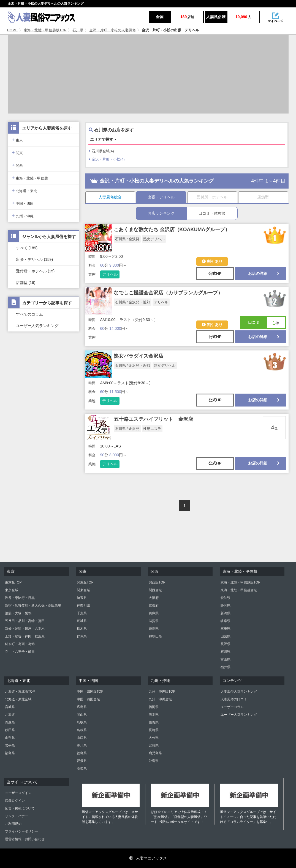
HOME (12, 30)
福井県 (226, 667)
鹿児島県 (155, 753)
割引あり (212, 261)
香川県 (82, 745)
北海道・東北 (25, 190)
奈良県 (154, 629)
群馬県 (82, 636)
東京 (17, 140)
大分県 (154, 738)
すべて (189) (27, 248)
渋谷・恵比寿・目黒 (20, 598)
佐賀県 (154, 722)
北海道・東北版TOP (20, 692)
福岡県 (154, 707)
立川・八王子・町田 (20, 652)
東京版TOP (13, 582)
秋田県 (10, 730)
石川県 (78, 30)
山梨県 (226, 636)
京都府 (154, 606)
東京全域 (12, 590)
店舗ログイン (15, 801)
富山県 (226, 659)
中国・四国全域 (88, 699)
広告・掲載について (20, 808)
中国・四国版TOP (90, 692)
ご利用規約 (13, 824)
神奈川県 (83, 606)
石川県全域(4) (101, 151)
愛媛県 (82, 761)
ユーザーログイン (18, 793)
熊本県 (154, 715)
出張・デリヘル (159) (35, 259)
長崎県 (154, 730)
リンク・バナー (17, 816)
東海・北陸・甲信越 (30, 178)
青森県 (10, 722)
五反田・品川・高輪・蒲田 (25, 621)
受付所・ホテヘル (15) (35, 271)
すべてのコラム (29, 314)
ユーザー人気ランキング (37, 326)
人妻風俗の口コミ (234, 699)
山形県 (10, 738)
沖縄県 (154, 761)
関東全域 (83, 590)
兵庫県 (154, 613)
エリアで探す (103, 139)
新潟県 (226, 613)
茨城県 (82, 621)
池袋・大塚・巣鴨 (18, 613)
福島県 (10, 753)
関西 (17, 165)
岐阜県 (226, 621)
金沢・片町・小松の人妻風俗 (112, 30)
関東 (17, 152)
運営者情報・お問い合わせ (25, 839)
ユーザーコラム (232, 707)
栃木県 (82, 629)
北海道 (10, 715)
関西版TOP (157, 582)
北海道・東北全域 (18, 699)
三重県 (226, 629)
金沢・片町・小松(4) (107, 159)
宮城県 (10, 707)
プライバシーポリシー (21, 831)
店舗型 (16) (26, 283)
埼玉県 (82, 598)
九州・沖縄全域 (160, 699)
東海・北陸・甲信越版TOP (45, 30)
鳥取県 (82, 722)
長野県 (226, 644)
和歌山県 (155, 636)
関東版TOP (85, 582)
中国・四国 (23, 203)
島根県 (82, 730)
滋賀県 (154, 621)
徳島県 (82, 753)
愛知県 (226, 598)
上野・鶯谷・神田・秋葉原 (25, 636)
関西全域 (155, 590)
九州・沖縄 (23, 216)
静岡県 (226, 606)
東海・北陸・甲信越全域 (239, 590)
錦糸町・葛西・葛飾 (20, 644)
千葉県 (82, 613)
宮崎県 (154, 745)
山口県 (82, 738)
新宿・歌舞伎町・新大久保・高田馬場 (33, 606)
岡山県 (82, 715)
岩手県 (10, 745)
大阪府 (154, 598)
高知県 (82, 769)
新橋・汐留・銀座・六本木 (25, 629)
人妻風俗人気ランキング (239, 692)
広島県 (82, 707)
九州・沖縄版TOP (162, 692)
